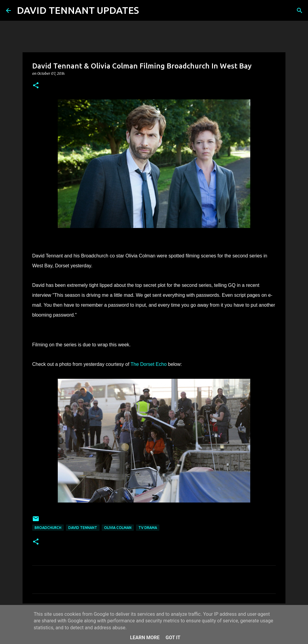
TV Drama (148, 528)
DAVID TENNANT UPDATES (78, 10)
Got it (173, 638)
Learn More (145, 638)
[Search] (147, 11)
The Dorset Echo (149, 364)
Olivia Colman (118, 528)
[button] (36, 86)
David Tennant (83, 528)
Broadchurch (48, 528)
